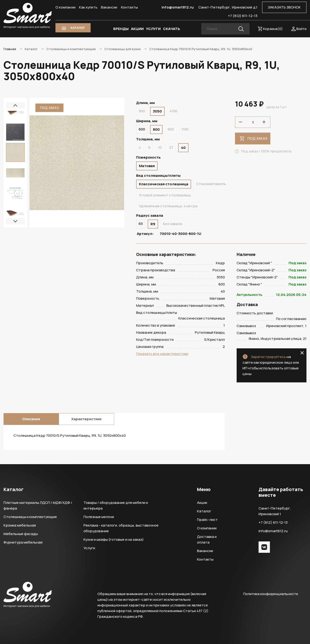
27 (171, 147)
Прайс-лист (207, 520)
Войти (301, 29)
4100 (174, 111)
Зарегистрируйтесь (268, 357)
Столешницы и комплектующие (30, 517)
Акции (202, 503)
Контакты (130, 7)
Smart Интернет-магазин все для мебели (28, 16)
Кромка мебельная (20, 525)
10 (160, 147)
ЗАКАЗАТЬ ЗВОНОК (284, 7)
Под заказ (257, 138)
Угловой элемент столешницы (165, 195)
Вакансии (109, 7)
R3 (141, 224)
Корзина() (273, 29)
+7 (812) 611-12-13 (243, 16)
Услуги (89, 548)
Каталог (204, 511)
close (302, 353)
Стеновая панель (211, 184)
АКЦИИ (137, 29)
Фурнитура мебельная (23, 542)
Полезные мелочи (99, 517)
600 (142, 129)
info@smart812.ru (178, 7)
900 (142, 111)
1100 (185, 129)
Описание (31, 419)
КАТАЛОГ (78, 28)
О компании (65, 7)
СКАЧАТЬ (172, 29)
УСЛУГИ (153, 29)
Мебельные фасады (21, 534)
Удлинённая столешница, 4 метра (168, 206)
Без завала (173, 224)
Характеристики (86, 419)
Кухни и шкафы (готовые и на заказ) (114, 539)
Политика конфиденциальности (271, 594)
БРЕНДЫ (121, 29)
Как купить (88, 7)
